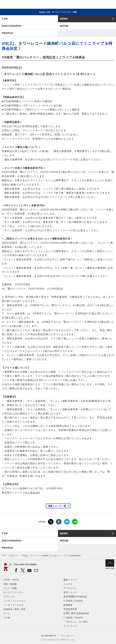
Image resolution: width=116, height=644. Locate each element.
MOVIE (64, 26)
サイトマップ (70, 626)
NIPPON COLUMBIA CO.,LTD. (19, 5)
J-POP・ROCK (11, 580)
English (79, 601)
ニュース (68, 584)
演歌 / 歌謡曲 (10, 584)
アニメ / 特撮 (10, 588)
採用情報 (68, 605)
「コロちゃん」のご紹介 (76, 622)
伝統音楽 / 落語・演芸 (15, 609)
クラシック (9, 597)
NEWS (64, 19)
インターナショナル (13, 605)
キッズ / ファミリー (13, 592)
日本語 (69, 601)
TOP (5, 19)
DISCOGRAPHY (12, 26)
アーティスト (70, 588)
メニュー (110, 5)
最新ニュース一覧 (57, 506)
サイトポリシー (68, 636)
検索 (101, 5)
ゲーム (7, 613)
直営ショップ (70, 592)
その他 (7, 618)
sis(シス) (14, 556)
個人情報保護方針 (49, 636)
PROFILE (7, 33)
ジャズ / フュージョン (15, 601)
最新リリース (70, 580)
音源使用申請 (70, 609)
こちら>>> (34, 493)
